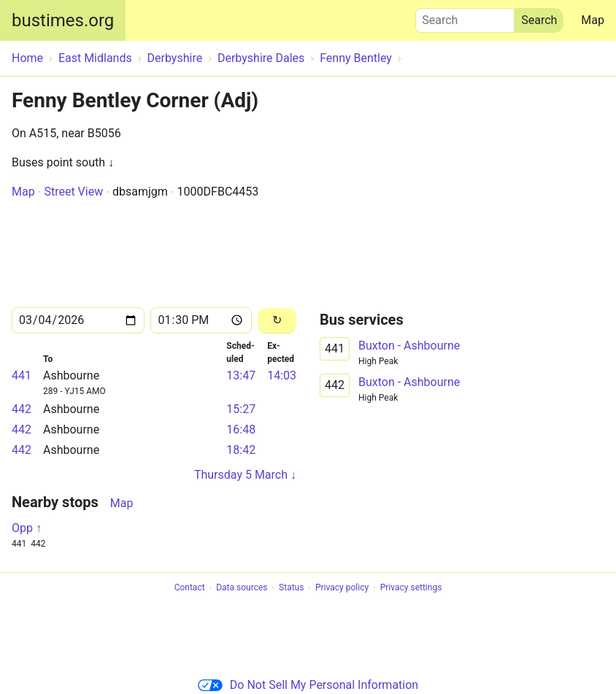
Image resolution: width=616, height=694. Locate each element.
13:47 (241, 375)
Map (593, 20)
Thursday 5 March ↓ (245, 475)
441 (22, 375)
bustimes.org (63, 20)
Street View (73, 192)
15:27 (241, 409)
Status (291, 588)
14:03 (282, 375)
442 (22, 409)
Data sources (242, 588)
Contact (190, 588)
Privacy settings (411, 588)
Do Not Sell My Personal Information (308, 685)
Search (465, 17)
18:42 (241, 450)
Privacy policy (342, 588)
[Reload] (277, 321)
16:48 (241, 429)
